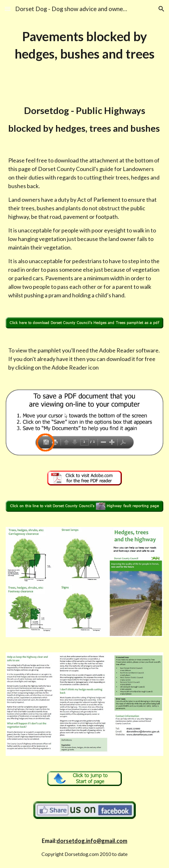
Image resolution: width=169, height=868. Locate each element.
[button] (8, 9)
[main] (84, 45)
